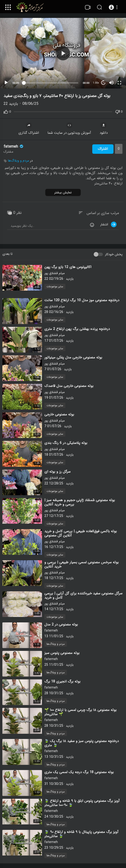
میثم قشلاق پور (55, 273)
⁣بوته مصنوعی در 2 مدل (61, 625)
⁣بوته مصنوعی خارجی (59, 414)
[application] (63, 53)
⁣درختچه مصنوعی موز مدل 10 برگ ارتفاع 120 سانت (82, 300)
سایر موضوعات (55, 286)
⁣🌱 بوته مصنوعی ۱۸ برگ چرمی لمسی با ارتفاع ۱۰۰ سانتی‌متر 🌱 (80, 712)
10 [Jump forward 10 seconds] (103, 83)
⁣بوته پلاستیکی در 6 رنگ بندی (66, 443)
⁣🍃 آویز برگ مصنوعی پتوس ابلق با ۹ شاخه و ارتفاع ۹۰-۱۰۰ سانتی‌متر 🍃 (82, 803)
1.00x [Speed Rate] (96, 83)
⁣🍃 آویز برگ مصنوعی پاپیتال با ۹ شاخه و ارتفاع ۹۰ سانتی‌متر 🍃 (81, 834)
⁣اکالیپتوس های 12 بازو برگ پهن (68, 267)
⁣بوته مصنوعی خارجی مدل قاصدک (69, 386)
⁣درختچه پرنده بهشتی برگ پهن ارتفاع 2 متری (77, 329)
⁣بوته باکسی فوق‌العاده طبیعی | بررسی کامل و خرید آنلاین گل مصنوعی (81, 533)
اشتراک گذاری (29, 129)
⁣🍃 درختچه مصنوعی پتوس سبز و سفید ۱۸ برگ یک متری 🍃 (82, 743)
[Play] (6, 83)
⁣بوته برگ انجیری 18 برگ (62, 681)
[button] (114, 7)
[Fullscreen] (119, 83)
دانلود (104, 129)
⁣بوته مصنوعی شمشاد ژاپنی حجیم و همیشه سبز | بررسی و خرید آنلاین (80, 502)
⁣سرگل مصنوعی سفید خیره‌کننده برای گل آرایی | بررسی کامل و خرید (83, 596)
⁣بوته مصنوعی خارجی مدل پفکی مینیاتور (73, 357)
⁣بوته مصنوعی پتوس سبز (62, 653)
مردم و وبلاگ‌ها (19, 161)
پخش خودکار (114, 254)
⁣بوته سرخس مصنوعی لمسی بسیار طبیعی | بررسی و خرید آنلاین (82, 564)
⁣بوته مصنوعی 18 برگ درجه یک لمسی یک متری (79, 772)
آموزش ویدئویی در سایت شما (69, 129)
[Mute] (111, 83)
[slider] (51, 83)
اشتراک (103, 149)
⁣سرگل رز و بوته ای (57, 472)
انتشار (108, 224)
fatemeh (14, 147)
